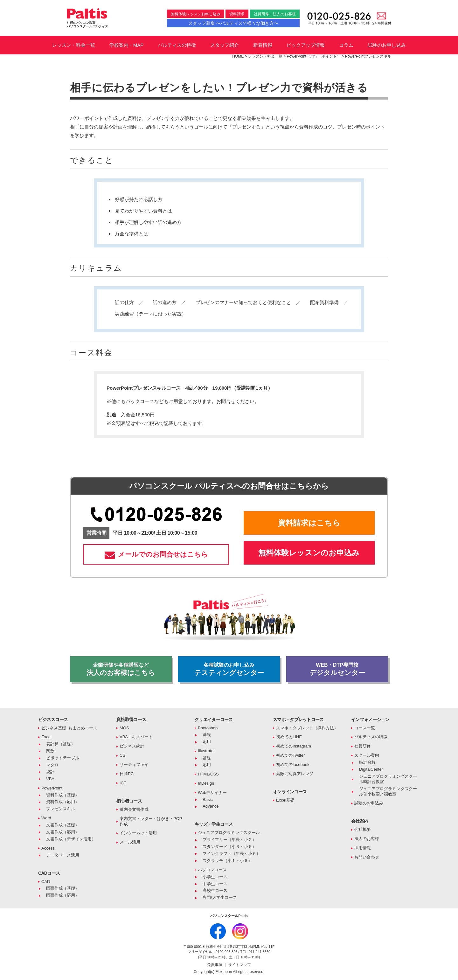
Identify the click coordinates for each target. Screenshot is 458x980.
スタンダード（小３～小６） (229, 847)
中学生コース (215, 884)
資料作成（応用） (63, 802)
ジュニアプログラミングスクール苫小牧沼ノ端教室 (388, 791)
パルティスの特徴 (177, 45)
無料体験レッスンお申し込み (196, 14)
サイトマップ (239, 965)
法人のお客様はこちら (121, 669)
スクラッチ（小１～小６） (227, 861)
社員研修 (363, 746)
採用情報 (363, 848)
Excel (46, 737)
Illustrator (206, 751)
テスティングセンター (229, 669)
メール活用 (130, 842)
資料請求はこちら (309, 523)
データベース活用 (63, 855)
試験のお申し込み (387, 45)
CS (122, 755)
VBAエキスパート (136, 737)
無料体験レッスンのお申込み (309, 553)
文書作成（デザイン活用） (71, 839)
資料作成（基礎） (63, 795)
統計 (50, 772)
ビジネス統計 (132, 746)
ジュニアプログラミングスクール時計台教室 (388, 779)
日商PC (127, 774)
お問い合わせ (367, 857)
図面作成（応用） (63, 895)
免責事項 (215, 965)
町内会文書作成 (134, 809)
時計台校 (367, 762)
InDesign (206, 783)
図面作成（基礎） (63, 888)
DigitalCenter (371, 769)
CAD (46, 882)
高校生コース (215, 890)
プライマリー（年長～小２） (229, 840)
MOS (124, 728)
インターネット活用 (138, 833)
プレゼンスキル (61, 809)
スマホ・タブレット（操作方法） (307, 728)
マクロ (52, 765)
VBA (50, 779)
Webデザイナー (212, 792)
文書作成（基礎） (63, 825)
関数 (50, 751)
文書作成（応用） (63, 832)
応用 (207, 742)
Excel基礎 (285, 800)
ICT (123, 783)
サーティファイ (134, 765)
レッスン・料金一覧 (74, 45)
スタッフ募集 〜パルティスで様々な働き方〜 (233, 23)
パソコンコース (212, 870)
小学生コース (215, 877)
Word (46, 818)
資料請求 (237, 14)
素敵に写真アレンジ (295, 774)
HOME (238, 56)
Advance (211, 806)
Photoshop (208, 728)
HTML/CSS (208, 774)
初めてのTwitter (290, 755)
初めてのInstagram (294, 746)
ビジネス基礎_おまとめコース (69, 728)
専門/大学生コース (220, 897)
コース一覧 (365, 728)
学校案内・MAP (127, 45)
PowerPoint (52, 788)
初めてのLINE (289, 737)
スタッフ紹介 (225, 45)
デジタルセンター (337, 669)
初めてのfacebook (293, 765)
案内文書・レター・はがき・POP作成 (151, 821)
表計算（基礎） (61, 744)
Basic (208, 799)
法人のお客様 (367, 839)
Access (48, 848)
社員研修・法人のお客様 (275, 14)
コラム (346, 45)
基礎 (207, 735)
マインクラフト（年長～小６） (232, 854)
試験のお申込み (369, 803)
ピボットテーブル (63, 758)
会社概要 (363, 829)
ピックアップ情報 (306, 45)
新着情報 (263, 45)
